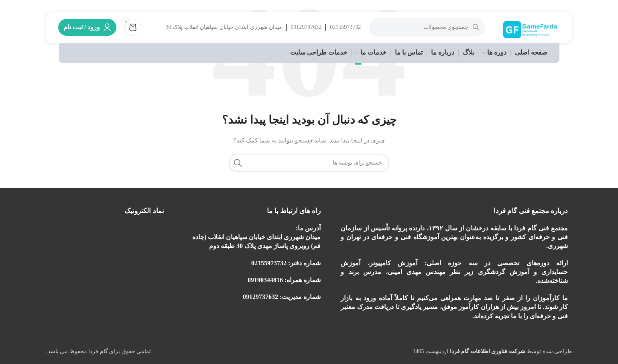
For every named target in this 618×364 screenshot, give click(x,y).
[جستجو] (426, 30)
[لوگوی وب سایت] (530, 29)
